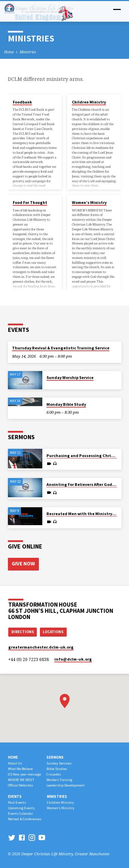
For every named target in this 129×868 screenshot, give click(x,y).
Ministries (28, 52)
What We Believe (20, 769)
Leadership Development (66, 785)
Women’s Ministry (89, 202)
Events (15, 796)
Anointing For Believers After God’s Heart (87, 484)
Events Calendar (20, 813)
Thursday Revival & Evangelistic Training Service (61, 348)
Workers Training (59, 780)
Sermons (55, 757)
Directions (23, 632)
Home (9, 52)
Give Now (23, 563)
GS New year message (24, 774)
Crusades (54, 774)
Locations (53, 632)
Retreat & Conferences (25, 819)
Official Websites (20, 785)
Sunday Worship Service (70, 377)
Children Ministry (89, 102)
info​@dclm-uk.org (73, 659)
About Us (15, 763)
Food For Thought (30, 202)
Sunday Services (59, 763)
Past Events (17, 802)
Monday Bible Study (66, 404)
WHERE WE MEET (21, 780)
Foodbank (22, 102)
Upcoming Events (21, 808)
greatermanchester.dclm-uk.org (41, 647)
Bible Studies (57, 769)
